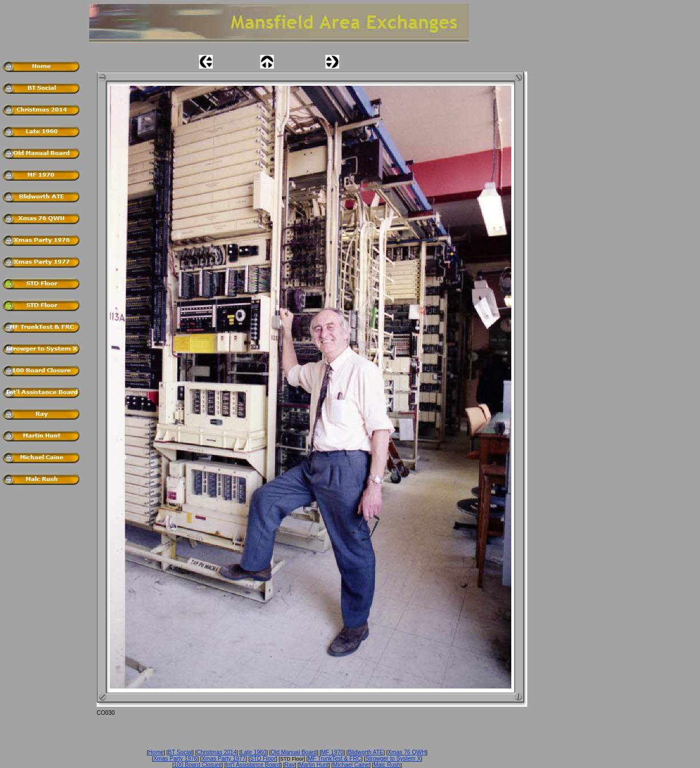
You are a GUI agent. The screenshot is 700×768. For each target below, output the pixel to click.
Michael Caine (351, 765)
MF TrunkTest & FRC (334, 759)
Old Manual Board (294, 752)
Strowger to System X (393, 759)
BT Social (180, 752)
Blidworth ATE (365, 752)
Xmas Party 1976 (175, 759)
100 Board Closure (198, 765)
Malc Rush (387, 765)
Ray (290, 765)
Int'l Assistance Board (253, 765)
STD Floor (263, 759)
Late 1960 (254, 752)
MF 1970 (332, 752)
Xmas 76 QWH (407, 752)
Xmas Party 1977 (223, 759)
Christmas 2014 (217, 752)
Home (156, 752)
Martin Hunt (314, 765)
